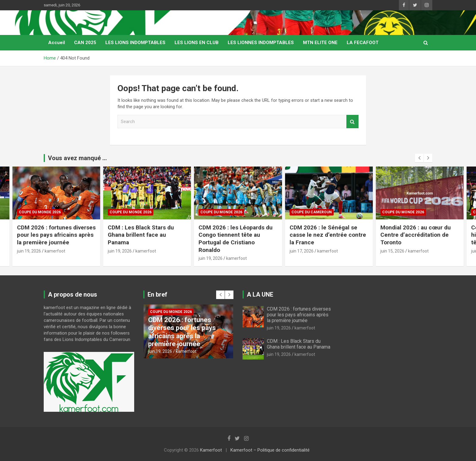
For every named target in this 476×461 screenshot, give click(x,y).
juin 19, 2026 (29, 251)
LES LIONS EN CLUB (197, 43)
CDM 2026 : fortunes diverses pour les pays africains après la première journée (56, 235)
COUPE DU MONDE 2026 (40, 212)
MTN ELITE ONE (320, 43)
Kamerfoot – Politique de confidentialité (270, 450)
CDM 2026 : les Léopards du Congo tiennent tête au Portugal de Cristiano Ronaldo (236, 239)
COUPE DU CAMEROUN (312, 212)
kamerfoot (55, 251)
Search (352, 122)
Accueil (57, 43)
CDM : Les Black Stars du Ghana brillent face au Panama (141, 235)
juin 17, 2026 (302, 251)
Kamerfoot (211, 450)
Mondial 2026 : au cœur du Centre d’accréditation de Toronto (416, 235)
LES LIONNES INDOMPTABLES (261, 43)
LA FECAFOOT (363, 43)
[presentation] (419, 158)
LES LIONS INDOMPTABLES (135, 43)
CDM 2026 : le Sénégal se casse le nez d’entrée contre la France (328, 235)
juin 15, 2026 (392, 251)
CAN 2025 (85, 43)
